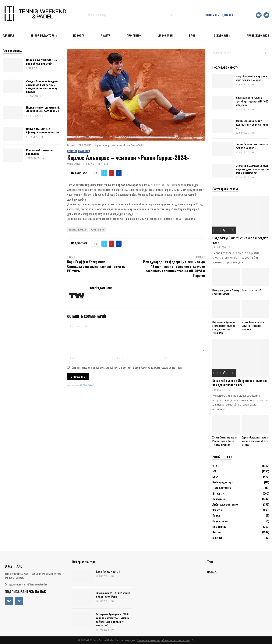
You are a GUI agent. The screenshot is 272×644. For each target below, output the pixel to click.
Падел (216, 515)
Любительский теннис (225, 504)
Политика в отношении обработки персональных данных (163, 640)
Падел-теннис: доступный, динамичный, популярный (43, 109)
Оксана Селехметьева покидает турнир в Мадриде (252, 146)
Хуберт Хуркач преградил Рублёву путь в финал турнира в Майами (225, 441)
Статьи (217, 532)
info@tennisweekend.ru (35, 584)
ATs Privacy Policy (86, 385)
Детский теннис (222, 488)
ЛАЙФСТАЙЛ (165, 35)
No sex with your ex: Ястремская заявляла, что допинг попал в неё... (240, 383)
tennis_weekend (74, 164)
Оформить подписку (219, 15)
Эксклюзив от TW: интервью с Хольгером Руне (113, 595)
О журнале (221, 35)
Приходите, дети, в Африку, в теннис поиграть (43, 130)
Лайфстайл (219, 499)
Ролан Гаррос (97, 230)
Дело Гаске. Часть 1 (251, 290)
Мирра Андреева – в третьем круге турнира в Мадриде (251, 78)
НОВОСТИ (79, 35)
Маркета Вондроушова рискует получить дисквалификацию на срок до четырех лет (252, 169)
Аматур (106, 35)
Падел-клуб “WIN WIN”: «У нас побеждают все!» (42, 61)
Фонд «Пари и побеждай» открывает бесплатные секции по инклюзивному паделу (42, 86)
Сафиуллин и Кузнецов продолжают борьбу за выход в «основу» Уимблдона (224, 327)
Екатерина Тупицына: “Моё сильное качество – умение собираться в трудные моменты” (113, 620)
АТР (214, 471)
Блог (192, 35)
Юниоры (217, 537)
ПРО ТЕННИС (134, 35)
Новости (72, 151)
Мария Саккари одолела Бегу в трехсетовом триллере (254, 326)
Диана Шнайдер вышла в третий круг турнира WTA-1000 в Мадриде (252, 101)
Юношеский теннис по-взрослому (40, 152)
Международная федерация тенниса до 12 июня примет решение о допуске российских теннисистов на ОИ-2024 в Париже (174, 269)
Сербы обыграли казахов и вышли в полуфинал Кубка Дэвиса (255, 441)
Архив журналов (258, 35)
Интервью (218, 493)
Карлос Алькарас (77, 230)
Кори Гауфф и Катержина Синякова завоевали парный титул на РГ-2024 (96, 266)
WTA (215, 466)
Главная (8, 35)
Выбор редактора (42, 35)
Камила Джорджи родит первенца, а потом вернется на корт (252, 124)
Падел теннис (221, 521)
